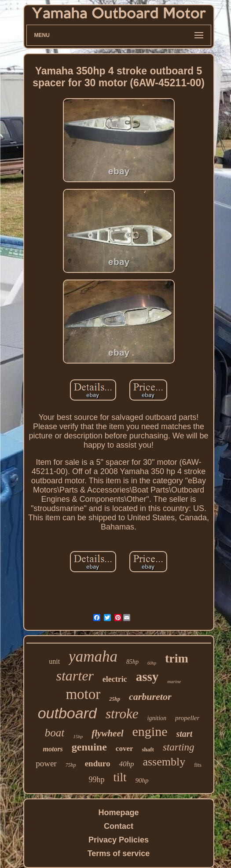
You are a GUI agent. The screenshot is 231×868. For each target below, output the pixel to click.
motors (53, 749)
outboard (67, 713)
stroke (122, 714)
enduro (98, 763)
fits (198, 765)
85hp (132, 662)
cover (125, 748)
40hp (126, 764)
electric (115, 679)
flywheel (107, 733)
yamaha (93, 657)
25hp (115, 699)
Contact (119, 826)
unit (54, 661)
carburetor (150, 697)
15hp (78, 736)
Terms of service (119, 853)
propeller (187, 718)
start (185, 734)
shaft (148, 749)
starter (75, 676)
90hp (142, 780)
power (46, 763)
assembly (164, 762)
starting (179, 747)
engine (150, 731)
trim (177, 658)
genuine (89, 747)
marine (174, 681)
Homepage (118, 813)
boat (55, 733)
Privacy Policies (119, 840)
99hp (96, 780)
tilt (120, 777)
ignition (157, 718)
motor (83, 694)
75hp (71, 765)
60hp (152, 663)
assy (147, 677)
